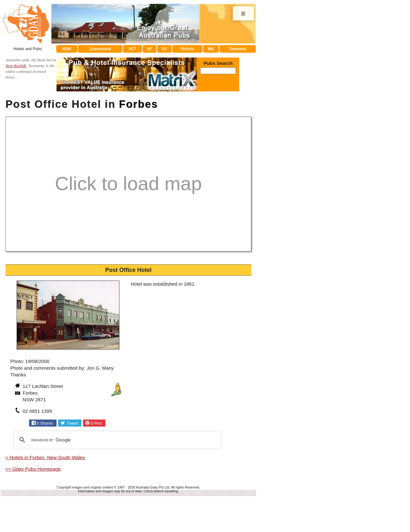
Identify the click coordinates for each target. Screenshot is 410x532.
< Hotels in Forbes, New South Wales (45, 457)
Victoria (187, 49)
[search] (116, 440)
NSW (67, 49)
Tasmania (238, 49)
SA (165, 49)
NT (149, 49)
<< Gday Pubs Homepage (33, 469)
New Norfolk (16, 66)
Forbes (139, 104)
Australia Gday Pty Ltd (153, 487)
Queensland (100, 49)
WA (211, 49)
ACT (133, 49)
